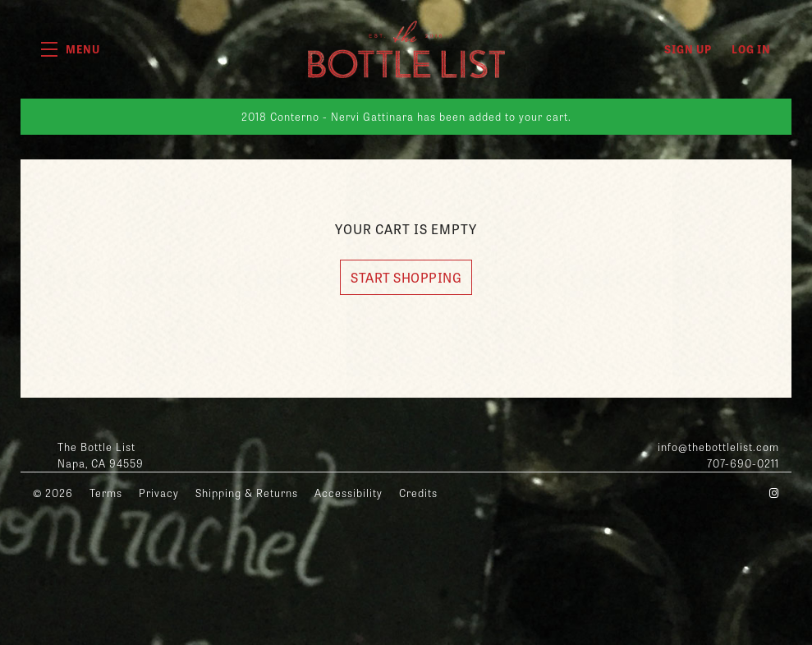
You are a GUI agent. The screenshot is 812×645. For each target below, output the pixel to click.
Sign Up (688, 49)
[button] (71, 49)
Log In (751, 49)
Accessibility (349, 493)
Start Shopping (406, 277)
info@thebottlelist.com (718, 447)
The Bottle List (406, 49)
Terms (106, 493)
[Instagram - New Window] (774, 493)
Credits (418, 493)
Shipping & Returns (247, 493)
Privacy (159, 493)
